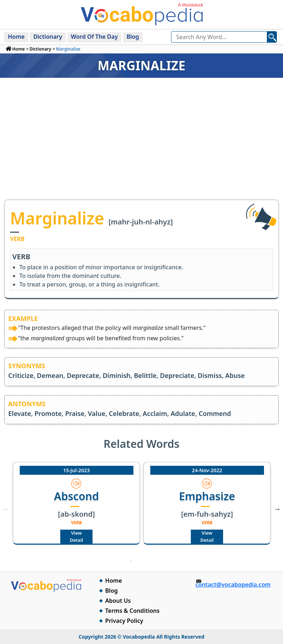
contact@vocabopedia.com (233, 584)
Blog (133, 37)
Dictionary (48, 37)
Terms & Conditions (132, 611)
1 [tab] (131, 561)
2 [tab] (142, 561)
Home (16, 37)
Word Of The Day (95, 37)
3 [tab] (152, 561)
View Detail (76, 536)
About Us (118, 601)
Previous (6, 509)
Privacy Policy (124, 621)
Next (277, 509)
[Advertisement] (141, 146)
